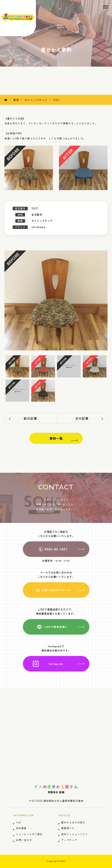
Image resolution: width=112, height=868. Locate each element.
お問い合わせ (24, 840)
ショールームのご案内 (29, 834)
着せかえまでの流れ (73, 822)
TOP (19, 822)
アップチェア (69, 840)
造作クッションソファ (75, 834)
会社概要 (21, 828)
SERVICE (64, 815)
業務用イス (68, 828)
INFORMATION (23, 815)
